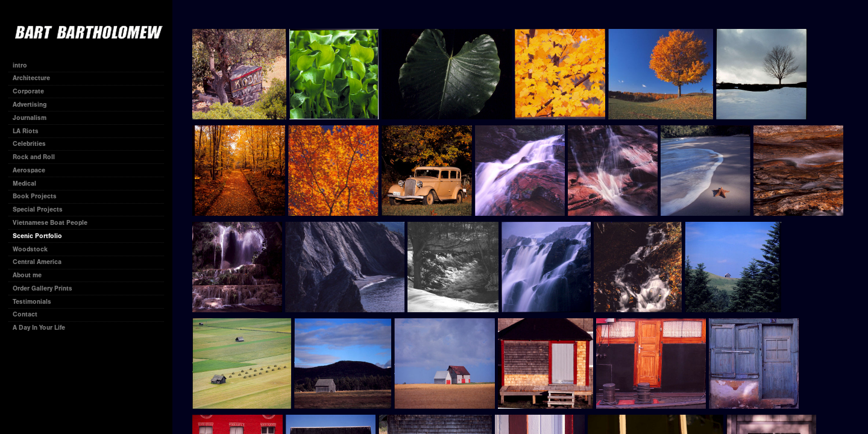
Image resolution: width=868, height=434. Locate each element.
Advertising (30, 105)
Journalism (34, 118)
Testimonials (32, 302)
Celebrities (29, 144)
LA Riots (26, 131)
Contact (25, 314)
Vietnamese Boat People (50, 223)
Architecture (31, 78)
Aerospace (29, 170)
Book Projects (39, 196)
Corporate (33, 91)
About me (27, 275)
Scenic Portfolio (37, 236)
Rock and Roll (34, 157)
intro (20, 65)
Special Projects (38, 209)
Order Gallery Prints (42, 288)
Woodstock (30, 249)
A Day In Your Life (39, 328)
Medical (24, 184)
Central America (37, 262)
